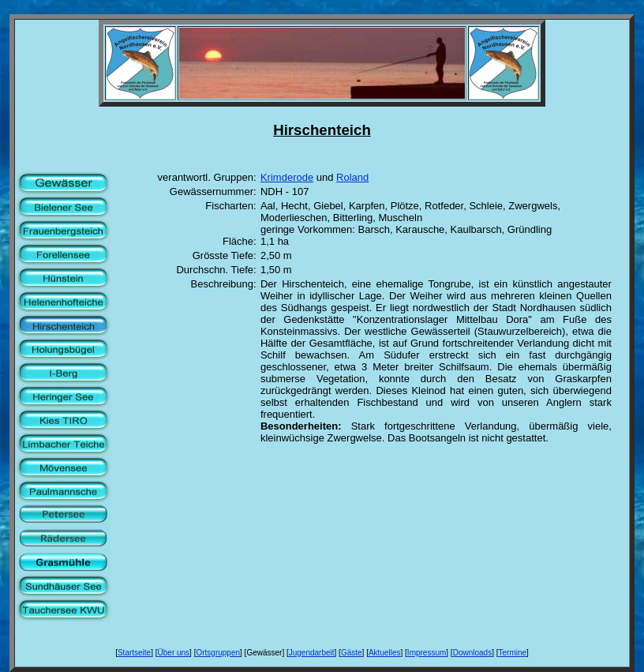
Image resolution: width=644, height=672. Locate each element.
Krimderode (287, 177)
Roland (352, 177)
